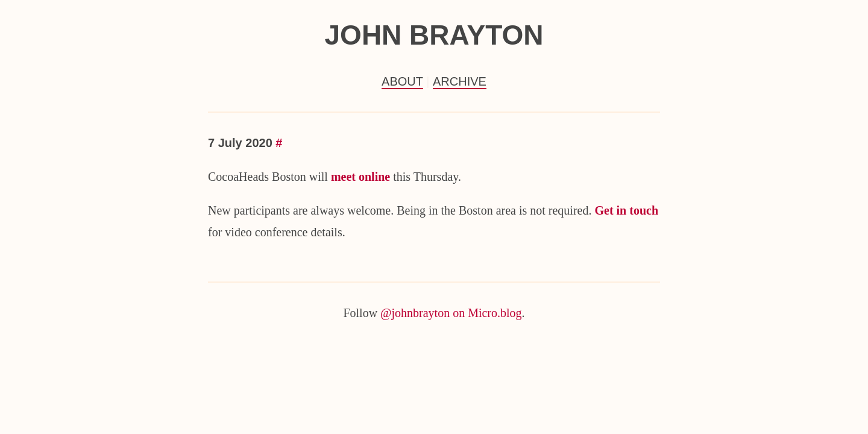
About (402, 81)
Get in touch (626, 210)
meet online (360, 177)
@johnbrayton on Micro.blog (451, 313)
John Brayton (434, 35)
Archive (460, 81)
